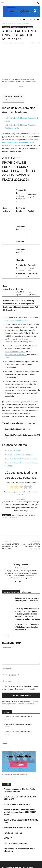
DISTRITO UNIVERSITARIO (19, 515)
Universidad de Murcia (13, 451)
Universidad (13, 518)
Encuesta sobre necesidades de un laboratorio (19, 850)
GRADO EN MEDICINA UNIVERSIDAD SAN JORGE (20, 798)
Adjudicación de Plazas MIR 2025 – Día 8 (18, 717)
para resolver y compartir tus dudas (20, 143)
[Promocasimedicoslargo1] (21, 91)
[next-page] (7, 635)
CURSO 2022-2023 (28, 27)
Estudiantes (11, 24)
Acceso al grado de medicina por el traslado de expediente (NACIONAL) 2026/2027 (20, 812)
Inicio (4, 24)
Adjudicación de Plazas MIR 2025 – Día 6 (18, 732)
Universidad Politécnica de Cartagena (19, 455)
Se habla (7, 784)
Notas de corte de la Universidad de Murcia (21, 459)
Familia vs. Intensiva (13, 833)
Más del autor (26, 592)
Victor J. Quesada (10, 43)
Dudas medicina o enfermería (17, 804)
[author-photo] (21, 561)
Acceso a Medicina (23, 24)
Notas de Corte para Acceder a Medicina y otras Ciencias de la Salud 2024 (27, 627)
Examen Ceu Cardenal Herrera (17, 828)
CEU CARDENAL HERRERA (15, 843)
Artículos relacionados (11, 592)
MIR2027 (8, 838)
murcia (5, 518)
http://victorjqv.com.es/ (21, 568)
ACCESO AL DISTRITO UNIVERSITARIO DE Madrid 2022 (11, 547)
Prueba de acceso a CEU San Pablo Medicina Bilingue (19, 790)
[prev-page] (4, 635)
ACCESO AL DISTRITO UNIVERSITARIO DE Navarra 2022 (31, 547)
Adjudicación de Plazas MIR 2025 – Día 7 (18, 724)
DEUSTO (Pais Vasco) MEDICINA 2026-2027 (21, 821)
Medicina (32, 515)
